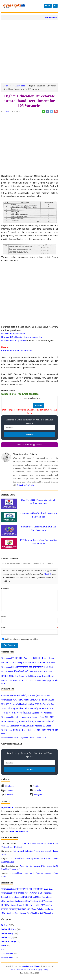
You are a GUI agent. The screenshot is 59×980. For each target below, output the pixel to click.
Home (6, 86)
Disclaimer (31, 969)
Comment (30, 588)
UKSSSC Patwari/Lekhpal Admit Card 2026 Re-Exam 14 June (28, 663)
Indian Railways (9, 941)
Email (30, 628)
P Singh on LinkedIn (26, 485)
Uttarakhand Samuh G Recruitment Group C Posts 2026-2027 (28, 717)
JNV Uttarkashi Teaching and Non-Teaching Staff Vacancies (27, 913)
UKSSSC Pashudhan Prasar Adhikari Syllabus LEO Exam (26, 726)
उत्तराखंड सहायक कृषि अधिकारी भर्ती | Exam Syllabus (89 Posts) (27, 909)
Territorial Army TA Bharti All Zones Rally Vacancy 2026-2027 (28, 708)
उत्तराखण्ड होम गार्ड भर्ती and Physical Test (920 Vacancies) (25, 695)
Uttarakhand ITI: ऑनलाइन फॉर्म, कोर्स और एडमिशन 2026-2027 (27, 667)
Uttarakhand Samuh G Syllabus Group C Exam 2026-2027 (26, 738)
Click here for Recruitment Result (17, 351)
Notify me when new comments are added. (21, 639)
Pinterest (9, 790)
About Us (48, 574)
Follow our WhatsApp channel (30, 445)
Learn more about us (18, 831)
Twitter (37, 786)
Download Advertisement (13, 334)
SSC (3, 950)
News (4, 945)
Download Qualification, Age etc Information (22, 337)
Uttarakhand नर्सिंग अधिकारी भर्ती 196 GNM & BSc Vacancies (27, 672)
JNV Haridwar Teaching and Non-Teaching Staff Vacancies (27, 901)
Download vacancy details (14, 340)
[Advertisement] (29, 51)
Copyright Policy (42, 969)
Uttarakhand (7, 958)
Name (30, 616)
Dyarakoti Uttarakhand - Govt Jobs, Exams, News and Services (14, 6)
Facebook (9, 786)
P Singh (6, 111)
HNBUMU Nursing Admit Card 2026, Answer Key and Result (28, 676)
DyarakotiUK (7, 808)
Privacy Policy (21, 969)
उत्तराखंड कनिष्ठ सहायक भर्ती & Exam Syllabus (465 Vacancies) (27, 713)
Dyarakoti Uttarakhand (30, 966)
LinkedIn (9, 795)
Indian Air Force (9, 929)
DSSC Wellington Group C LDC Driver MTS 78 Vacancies (27, 905)
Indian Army (7, 933)
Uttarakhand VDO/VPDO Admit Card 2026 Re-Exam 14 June (28, 658)
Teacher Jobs (19, 86)
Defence (5, 925)
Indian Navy (7, 937)
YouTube (37, 790)
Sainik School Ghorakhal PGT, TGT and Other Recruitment (27, 897)
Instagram (38, 795)
